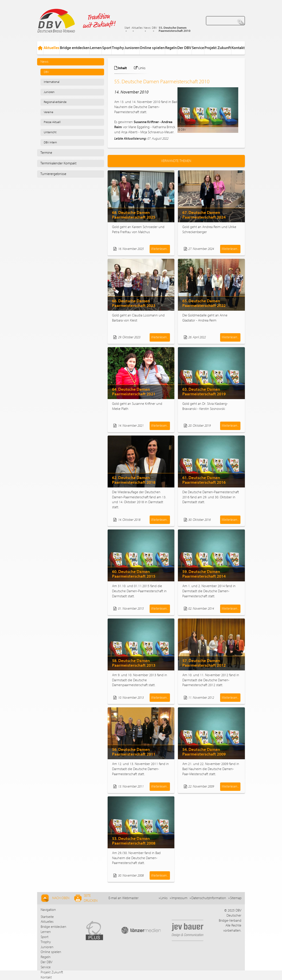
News (147, 28)
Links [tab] (140, 68)
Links (164, 898)
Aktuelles (137, 28)
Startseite (47, 917)
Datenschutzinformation (209, 898)
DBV (154, 28)
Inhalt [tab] (121, 68)
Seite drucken (86, 898)
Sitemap (236, 898)
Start (127, 28)
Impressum (179, 898)
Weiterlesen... (160, 249)
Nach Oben (55, 898)
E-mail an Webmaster (124, 898)
